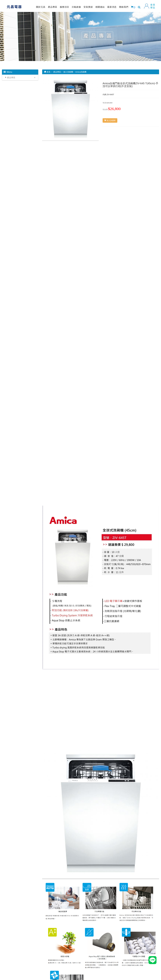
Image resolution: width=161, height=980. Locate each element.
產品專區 (53, 7)
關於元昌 (41, 7)
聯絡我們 (124, 7)
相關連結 (100, 7)
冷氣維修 (76, 7)
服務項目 (64, 7)
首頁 (47, 72)
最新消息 (112, 7)
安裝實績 (88, 7)
